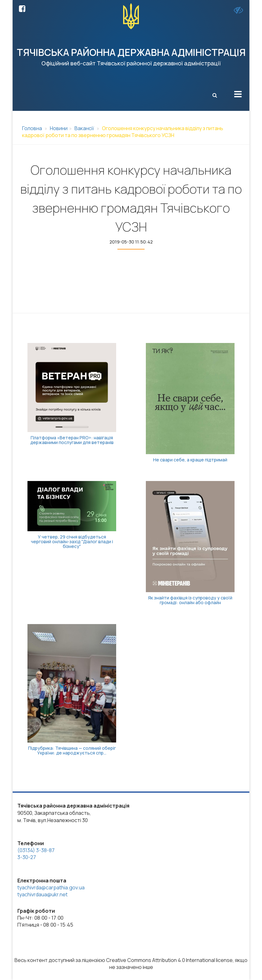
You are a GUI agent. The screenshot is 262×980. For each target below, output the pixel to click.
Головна (32, 128)
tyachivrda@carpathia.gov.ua (51, 887)
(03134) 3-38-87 (36, 850)
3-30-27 (27, 857)
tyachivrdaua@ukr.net (42, 894)
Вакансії (84, 128)
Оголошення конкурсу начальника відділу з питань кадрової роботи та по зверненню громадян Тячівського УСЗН (123, 132)
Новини (59, 128)
